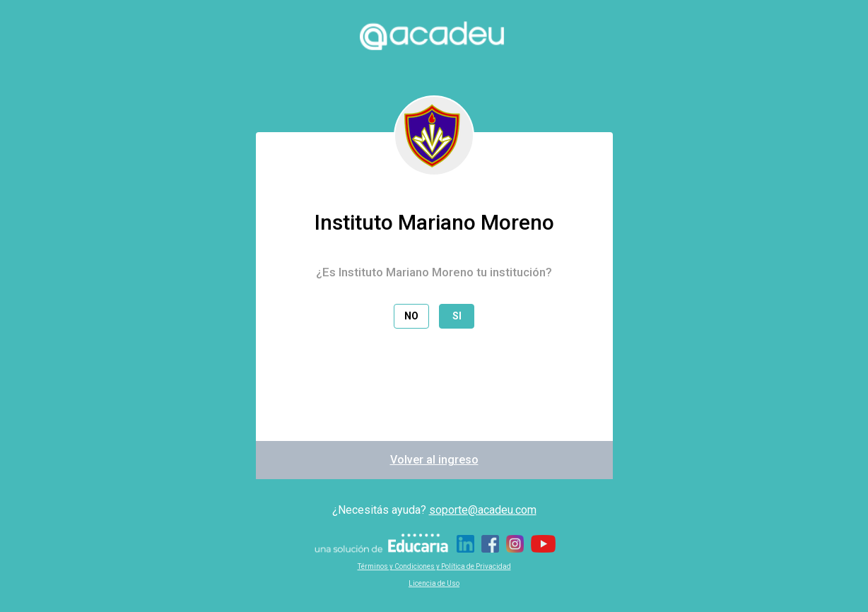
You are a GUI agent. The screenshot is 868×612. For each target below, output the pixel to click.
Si (457, 316)
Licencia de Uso (434, 583)
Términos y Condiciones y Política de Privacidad (434, 566)
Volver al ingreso (434, 460)
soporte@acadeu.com (483, 510)
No (411, 316)
